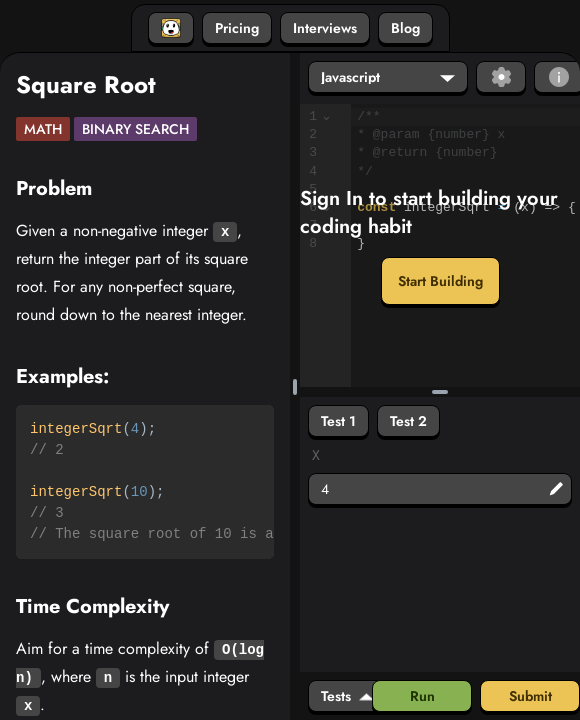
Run (422, 696)
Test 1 (338, 421)
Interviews (325, 28)
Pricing (237, 28)
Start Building (440, 281)
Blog (405, 28)
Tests (347, 696)
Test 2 (408, 421)
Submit (530, 696)
